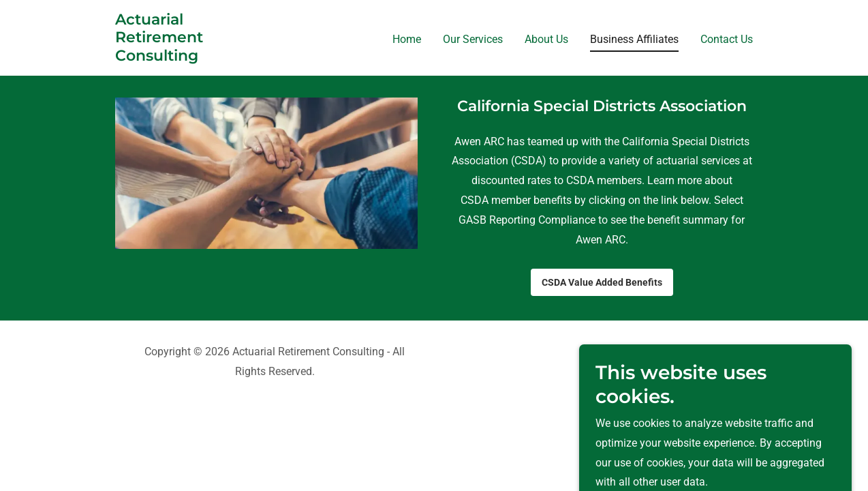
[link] (159, 57)
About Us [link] (546, 39)
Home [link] (407, 39)
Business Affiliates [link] (634, 39)
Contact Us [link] (727, 39)
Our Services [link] (473, 39)
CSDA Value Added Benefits (602, 282)
